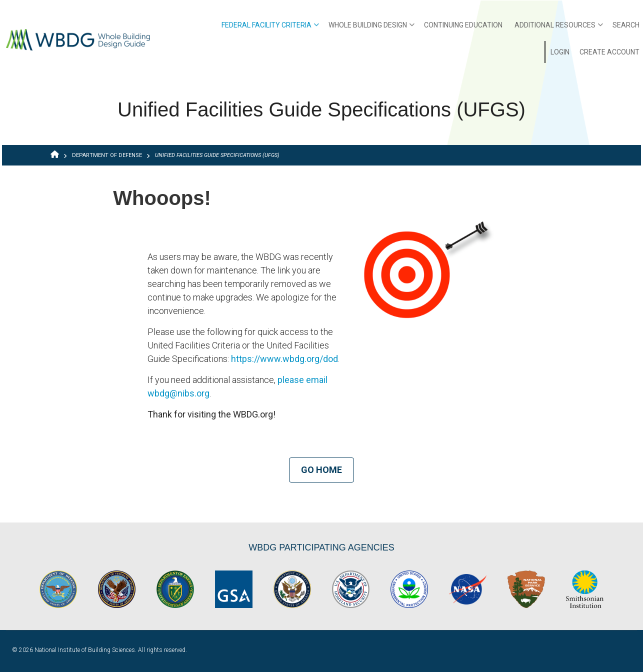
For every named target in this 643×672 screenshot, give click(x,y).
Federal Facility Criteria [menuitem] (270, 28)
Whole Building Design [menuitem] (371, 28)
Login (560, 52)
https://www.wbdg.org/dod (284, 359)
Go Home (321, 470)
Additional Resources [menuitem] (559, 28)
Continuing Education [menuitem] (463, 25)
